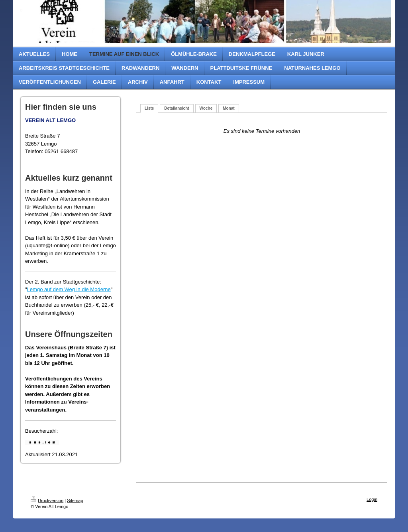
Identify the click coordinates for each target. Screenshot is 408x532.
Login (372, 499)
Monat (229, 108)
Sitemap (75, 500)
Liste (149, 108)
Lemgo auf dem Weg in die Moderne (69, 289)
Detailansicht (177, 108)
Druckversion (47, 500)
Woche (206, 108)
